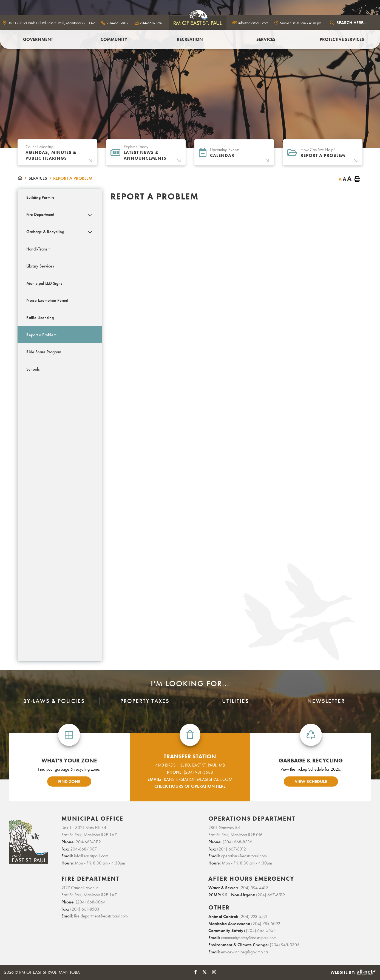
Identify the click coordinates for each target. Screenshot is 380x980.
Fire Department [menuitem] (40, 214)
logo (198, 23)
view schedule (311, 782)
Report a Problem (73, 178)
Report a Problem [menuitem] (41, 335)
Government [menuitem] (38, 39)
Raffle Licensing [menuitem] (40, 318)
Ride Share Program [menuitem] (44, 352)
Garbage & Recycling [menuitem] (45, 232)
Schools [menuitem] (33, 369)
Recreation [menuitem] (190, 39)
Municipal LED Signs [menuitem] (44, 283)
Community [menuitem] (114, 39)
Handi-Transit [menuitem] (38, 249)
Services (38, 178)
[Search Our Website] (352, 23)
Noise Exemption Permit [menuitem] (47, 300)
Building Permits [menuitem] (40, 197)
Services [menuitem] (266, 39)
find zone (69, 782)
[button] (90, 215)
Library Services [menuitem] (40, 266)
